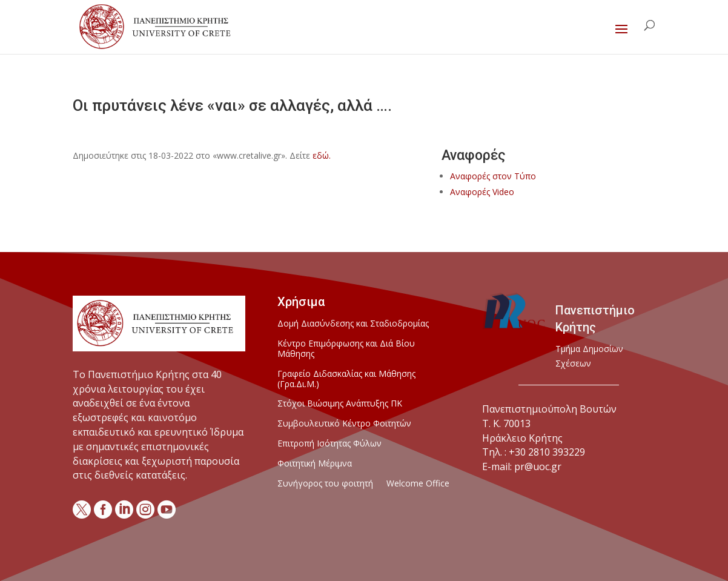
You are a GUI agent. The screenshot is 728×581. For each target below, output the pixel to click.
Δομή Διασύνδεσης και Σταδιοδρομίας (353, 324)
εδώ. (322, 155)
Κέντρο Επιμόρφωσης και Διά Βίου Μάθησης (346, 349)
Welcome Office (418, 484)
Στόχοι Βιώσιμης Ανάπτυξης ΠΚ (340, 404)
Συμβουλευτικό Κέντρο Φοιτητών (344, 424)
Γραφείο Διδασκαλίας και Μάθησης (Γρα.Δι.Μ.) (346, 379)
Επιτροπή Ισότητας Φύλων (329, 444)
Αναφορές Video (482, 192)
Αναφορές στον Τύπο (493, 176)
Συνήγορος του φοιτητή (325, 484)
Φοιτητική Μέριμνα (315, 464)
